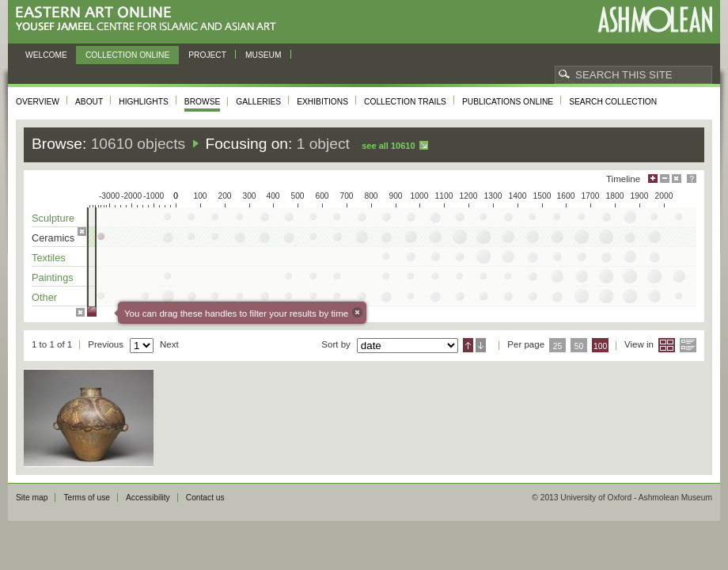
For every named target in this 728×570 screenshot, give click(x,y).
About (89, 102)
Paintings (53, 277)
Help (692, 179)
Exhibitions (322, 102)
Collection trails (405, 102)
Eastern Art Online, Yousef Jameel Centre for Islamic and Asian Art (150, 19)
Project (207, 55)
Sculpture (53, 218)
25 (558, 346)
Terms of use (87, 498)
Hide (677, 179)
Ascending (468, 345)
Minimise (665, 179)
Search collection (613, 102)
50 (579, 346)
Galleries (258, 102)
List (688, 345)
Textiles (49, 258)
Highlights (144, 102)
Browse (203, 102)
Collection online (127, 55)
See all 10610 (388, 146)
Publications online (508, 102)
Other (44, 297)
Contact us (205, 498)
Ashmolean (655, 19)
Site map (32, 498)
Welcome (46, 55)
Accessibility (148, 498)
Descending (481, 345)
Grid (667, 345)
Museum (264, 55)
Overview (38, 102)
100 (600, 346)
